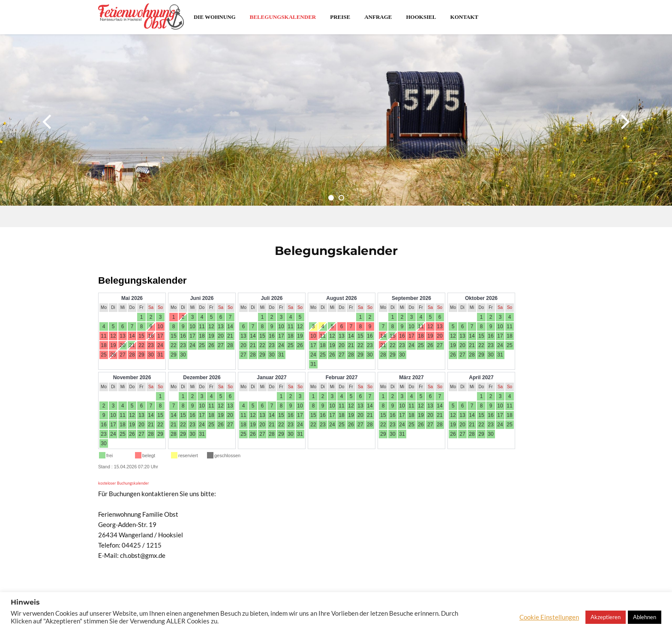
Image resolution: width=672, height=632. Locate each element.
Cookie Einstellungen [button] (549, 617)
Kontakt (465, 17)
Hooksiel (421, 17)
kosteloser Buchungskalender (124, 483)
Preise (340, 17)
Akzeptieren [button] (606, 617)
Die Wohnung (215, 17)
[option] (336, 131)
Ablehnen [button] (645, 617)
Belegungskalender (283, 17)
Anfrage (378, 17)
